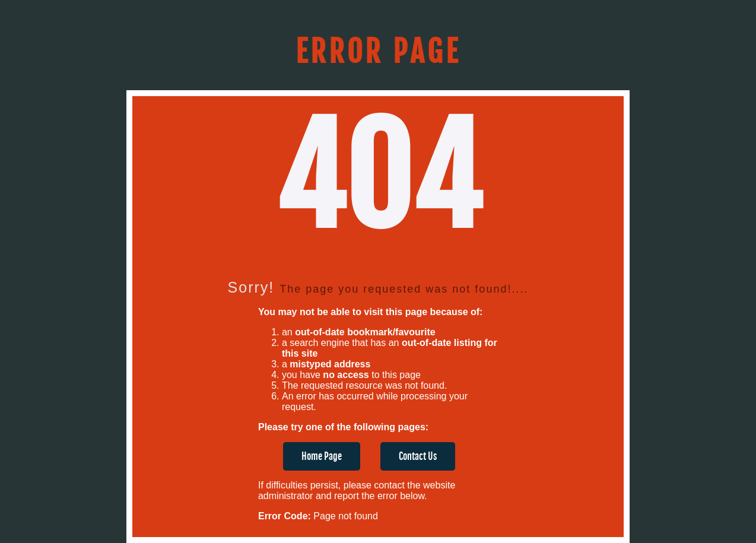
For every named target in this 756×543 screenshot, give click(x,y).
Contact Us (418, 456)
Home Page (322, 456)
